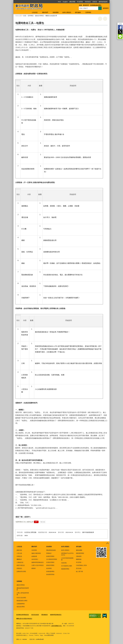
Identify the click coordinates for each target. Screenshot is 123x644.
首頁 (25, 16)
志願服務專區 (21, 604)
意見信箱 (79, 568)
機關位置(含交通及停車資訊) (24, 619)
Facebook (120, 27)
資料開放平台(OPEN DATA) (67, 554)
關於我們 (45, 12)
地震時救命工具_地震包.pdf (24, 522)
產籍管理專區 (50, 565)
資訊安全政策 (35, 615)
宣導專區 (88, 12)
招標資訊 (19, 568)
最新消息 (19, 550)
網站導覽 (72, 2)
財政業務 (56, 12)
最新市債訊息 (21, 565)
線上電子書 (79, 571)
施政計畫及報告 (36, 553)
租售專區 (49, 568)
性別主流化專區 (21, 598)
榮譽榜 (34, 568)
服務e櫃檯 (79, 550)
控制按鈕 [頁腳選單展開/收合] (107, 543)
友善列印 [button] (100, 19)
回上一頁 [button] (105, 19)
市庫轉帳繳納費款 (96, 5)
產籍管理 (86, 5)
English (65, 2)
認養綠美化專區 (21, 571)
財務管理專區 (50, 556)
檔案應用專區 (65, 569)
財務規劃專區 (50, 571)
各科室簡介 (35, 559)
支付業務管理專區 (52, 559)
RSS (59, 2)
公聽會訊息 (20, 562)
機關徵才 (19, 559)
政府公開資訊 (67, 12)
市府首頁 (88, 2)
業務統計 (49, 553)
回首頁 (95, 2)
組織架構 (34, 556)
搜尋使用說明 (103, 2)
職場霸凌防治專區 (22, 601)
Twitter (120, 32)
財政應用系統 (50, 574)
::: (13, 1)
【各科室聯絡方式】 (56, 626)
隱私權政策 (45, 615)
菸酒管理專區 (50, 562)
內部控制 (64, 563)
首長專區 (34, 550)
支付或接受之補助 (67, 566)
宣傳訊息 (19, 556)
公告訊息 (35, 12)
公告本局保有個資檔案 (67, 559)
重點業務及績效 (51, 550)
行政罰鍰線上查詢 (81, 565)
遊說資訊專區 (21, 607)
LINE (120, 36)
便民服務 (78, 12)
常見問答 (80, 2)
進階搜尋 (106, 8)
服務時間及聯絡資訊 (38, 562)
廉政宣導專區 (39, 16)
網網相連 (79, 559)
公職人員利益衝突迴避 (23, 594)
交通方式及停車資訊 (38, 565)
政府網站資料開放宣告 (23, 615)
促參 (80, 5)
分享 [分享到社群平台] (120, 24)
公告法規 (19, 553)
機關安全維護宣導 (51, 16)
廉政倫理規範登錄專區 (23, 589)
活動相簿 (79, 556)
